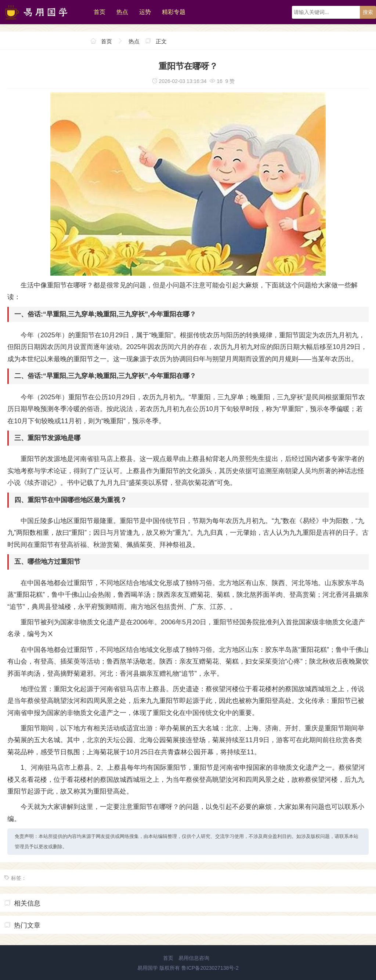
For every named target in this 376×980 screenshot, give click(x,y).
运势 (145, 12)
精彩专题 (174, 12)
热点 (122, 12)
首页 (100, 12)
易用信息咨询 (194, 958)
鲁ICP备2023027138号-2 (210, 968)
